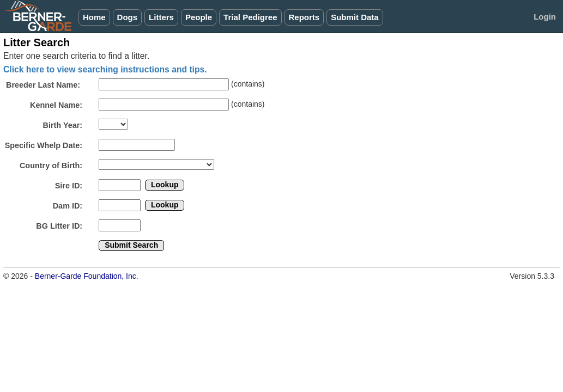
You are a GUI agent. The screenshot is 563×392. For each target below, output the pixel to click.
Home (94, 17)
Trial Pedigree (250, 17)
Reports (304, 17)
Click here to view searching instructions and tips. (105, 69)
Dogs (128, 17)
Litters (161, 17)
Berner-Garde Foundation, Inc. (87, 276)
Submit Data (355, 17)
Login (545, 17)
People (199, 17)
